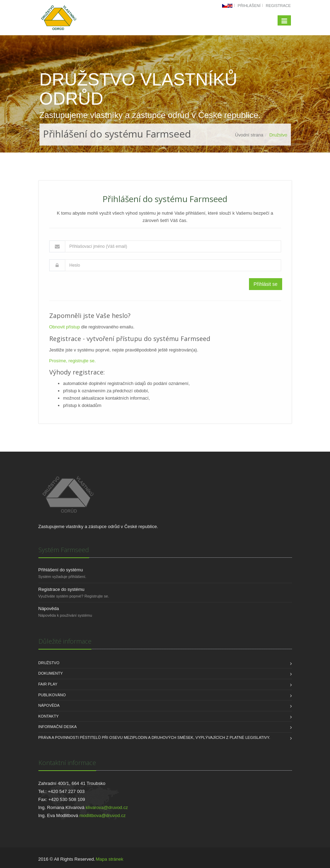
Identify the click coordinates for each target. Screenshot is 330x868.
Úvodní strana (249, 135)
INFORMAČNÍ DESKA (58, 727)
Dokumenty (51, 673)
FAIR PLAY (48, 684)
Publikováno (52, 695)
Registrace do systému (61, 589)
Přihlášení (249, 6)
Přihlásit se (265, 284)
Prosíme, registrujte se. (73, 361)
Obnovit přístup (65, 327)
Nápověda (49, 609)
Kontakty (49, 716)
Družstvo (49, 663)
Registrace (278, 6)
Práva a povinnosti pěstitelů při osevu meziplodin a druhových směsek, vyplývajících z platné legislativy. (154, 737)
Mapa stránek (109, 859)
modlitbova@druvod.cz (102, 815)
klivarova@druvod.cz (107, 807)
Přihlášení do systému (61, 570)
